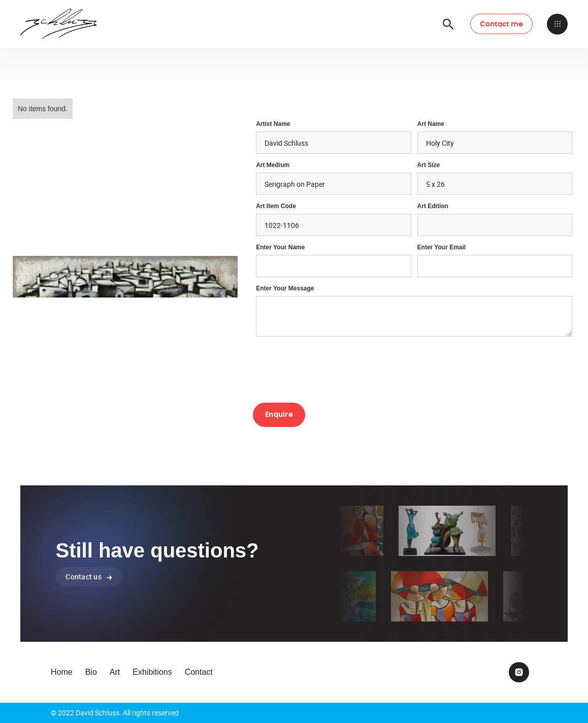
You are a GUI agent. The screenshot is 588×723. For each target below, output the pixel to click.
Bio (91, 672)
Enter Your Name (280, 247)
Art (115, 672)
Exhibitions (152, 672)
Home (62, 672)
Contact (199, 672)
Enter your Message (285, 288)
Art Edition (433, 206)
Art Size (429, 165)
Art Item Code (276, 206)
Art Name (431, 124)
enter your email (442, 247)
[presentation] (330, 369)
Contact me (502, 24)
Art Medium (273, 165)
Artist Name (273, 124)
